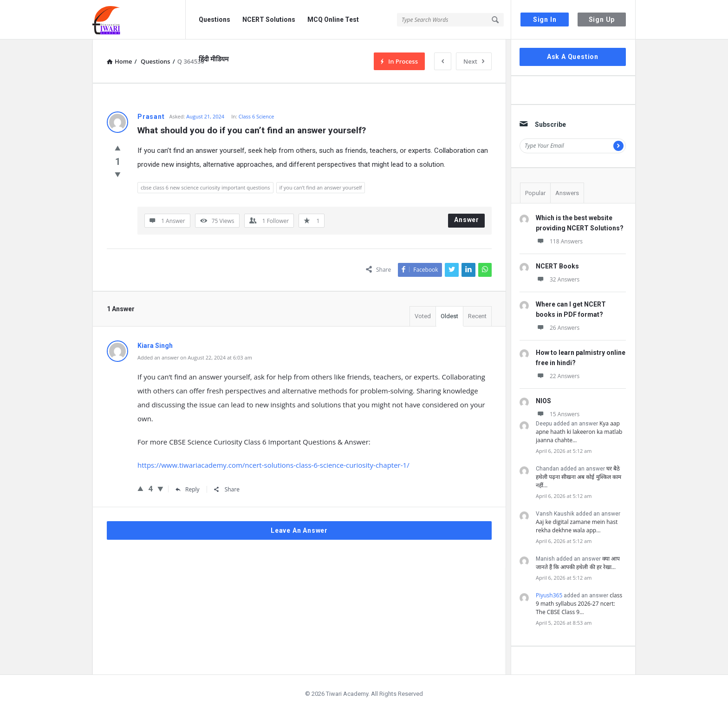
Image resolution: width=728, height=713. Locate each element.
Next (474, 61)
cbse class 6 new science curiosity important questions (205, 187)
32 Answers (558, 279)
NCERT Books (557, 266)
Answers (567, 193)
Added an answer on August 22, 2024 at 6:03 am (195, 357)
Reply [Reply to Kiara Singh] (188, 489)
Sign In (545, 20)
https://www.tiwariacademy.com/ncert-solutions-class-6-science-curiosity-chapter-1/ (273, 465)
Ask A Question (573, 57)
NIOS (543, 401)
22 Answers (558, 376)
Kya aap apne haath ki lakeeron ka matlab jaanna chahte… (579, 432)
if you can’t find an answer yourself (321, 187)
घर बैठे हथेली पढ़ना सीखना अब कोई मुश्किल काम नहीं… (578, 477)
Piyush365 (549, 595)
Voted (423, 316)
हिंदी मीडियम (214, 59)
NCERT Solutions (269, 20)
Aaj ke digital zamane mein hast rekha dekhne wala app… (577, 526)
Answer (467, 220)
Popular (535, 193)
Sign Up (602, 20)
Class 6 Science (257, 116)
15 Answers (558, 414)
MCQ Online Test (333, 20)
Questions (214, 20)
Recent (477, 316)
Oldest (449, 316)
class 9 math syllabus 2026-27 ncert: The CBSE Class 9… (579, 604)
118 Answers (559, 241)
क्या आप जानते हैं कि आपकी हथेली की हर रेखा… (578, 563)
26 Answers (558, 328)
